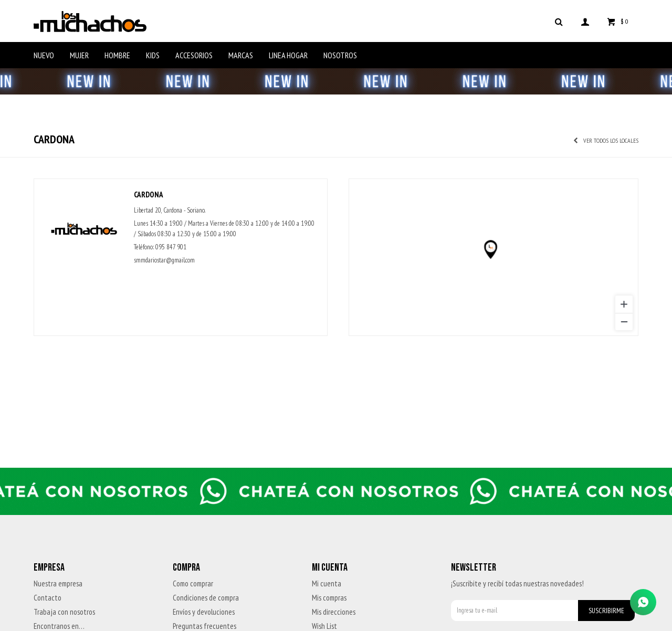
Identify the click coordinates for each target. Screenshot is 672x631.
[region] (493, 257)
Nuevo (44, 55)
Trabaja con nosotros (64, 612)
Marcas (241, 55)
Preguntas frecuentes (204, 626)
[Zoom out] (624, 322)
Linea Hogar (288, 55)
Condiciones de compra (206, 598)
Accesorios (194, 55)
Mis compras (329, 598)
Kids (153, 55)
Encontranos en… (59, 626)
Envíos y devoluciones (204, 612)
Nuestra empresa (58, 583)
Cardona (149, 194)
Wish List (324, 626)
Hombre (117, 55)
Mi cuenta (327, 583)
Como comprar (193, 583)
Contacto (48, 598)
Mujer (79, 55)
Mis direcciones (334, 612)
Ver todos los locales (611, 140)
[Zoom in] (624, 304)
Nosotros (340, 55)
